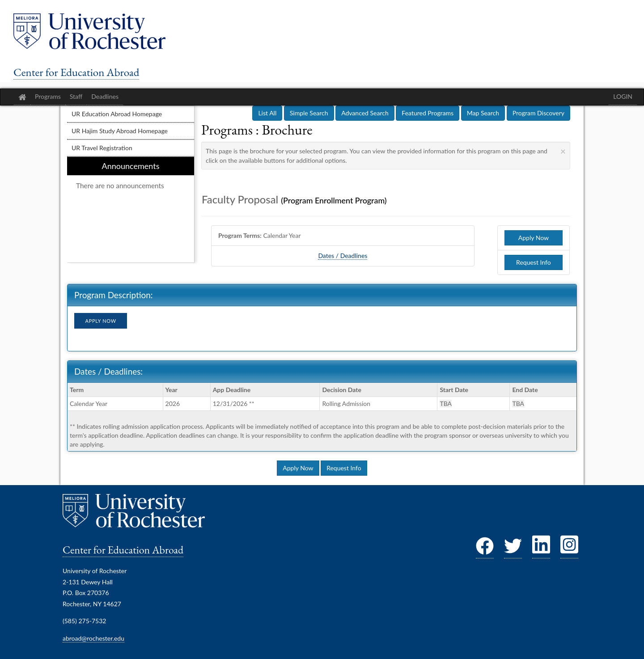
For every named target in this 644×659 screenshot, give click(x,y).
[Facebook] (485, 549)
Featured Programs (428, 113)
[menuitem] (131, 210)
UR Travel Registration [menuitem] (102, 148)
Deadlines (105, 96)
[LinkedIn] (541, 549)
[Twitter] (513, 549)
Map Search (483, 113)
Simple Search (309, 113)
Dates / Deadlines (343, 256)
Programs (48, 96)
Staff (76, 96)
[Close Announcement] (563, 151)
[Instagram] (569, 549)
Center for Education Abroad (76, 72)
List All (267, 113)
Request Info (534, 262)
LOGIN (623, 96)
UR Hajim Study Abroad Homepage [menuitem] (120, 131)
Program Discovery (538, 113)
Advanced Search (365, 113)
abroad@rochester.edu (93, 638)
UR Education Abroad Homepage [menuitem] (117, 114)
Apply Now (534, 238)
